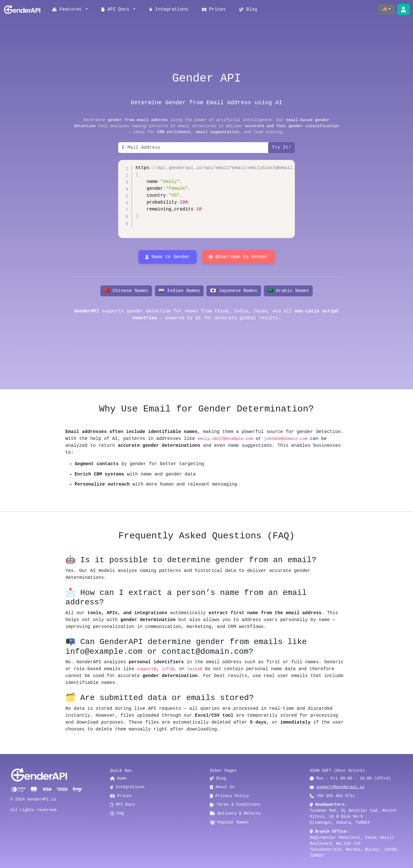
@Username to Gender (238, 257)
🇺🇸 (384, 9)
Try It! (281, 148)
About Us (222, 787)
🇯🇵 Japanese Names (234, 291)
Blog (248, 9)
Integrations (168, 9)
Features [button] (68, 9)
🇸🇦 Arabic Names (288, 291)
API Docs (122, 805)
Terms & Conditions (235, 805)
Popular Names (229, 822)
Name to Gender (167, 257)
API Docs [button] (117, 9)
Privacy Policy (230, 796)
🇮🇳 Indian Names (179, 291)
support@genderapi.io (340, 787)
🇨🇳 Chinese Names (126, 291)
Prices (214, 9)
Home (118, 778)
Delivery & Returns (235, 813)
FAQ (117, 813)
